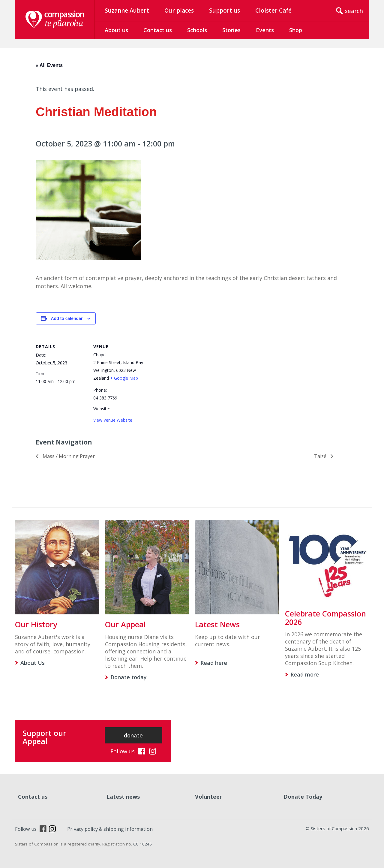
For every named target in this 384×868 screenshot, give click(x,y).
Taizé (321, 456)
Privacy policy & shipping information (110, 829)
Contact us (158, 30)
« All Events (49, 65)
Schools (197, 30)
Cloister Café (273, 11)
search (354, 11)
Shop (296, 30)
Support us (225, 11)
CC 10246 (142, 844)
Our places (179, 11)
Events (265, 30)
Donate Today (303, 797)
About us (116, 30)
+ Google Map (124, 378)
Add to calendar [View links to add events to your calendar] (67, 318)
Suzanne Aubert (127, 11)
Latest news (123, 797)
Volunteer (208, 797)
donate (133, 735)
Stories (231, 30)
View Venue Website (113, 420)
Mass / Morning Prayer (68, 456)
